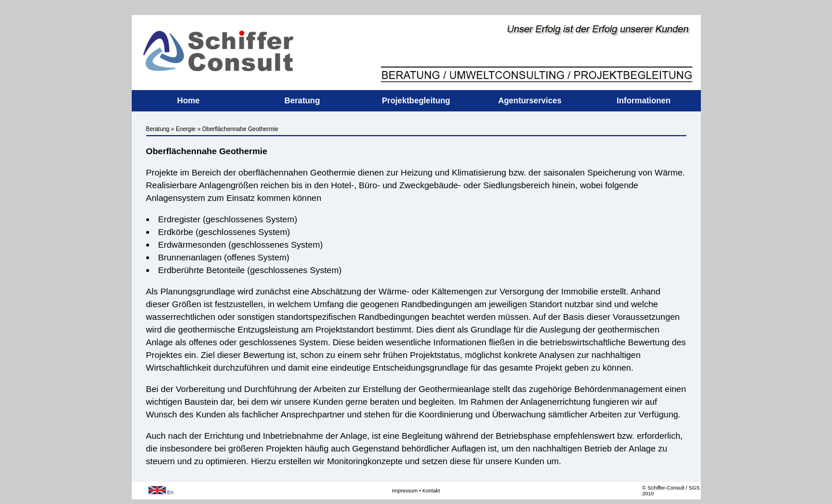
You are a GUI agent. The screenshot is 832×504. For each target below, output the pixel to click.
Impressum (405, 491)
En (161, 492)
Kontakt (431, 491)
